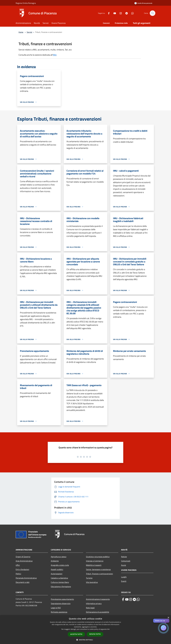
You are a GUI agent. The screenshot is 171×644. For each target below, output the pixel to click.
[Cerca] (152, 13)
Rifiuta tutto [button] (95, 634)
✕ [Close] (167, 621)
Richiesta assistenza (59, 612)
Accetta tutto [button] (76, 634)
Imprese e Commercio (95, 561)
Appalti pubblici (57, 569)
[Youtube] (114, 13)
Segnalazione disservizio (61, 603)
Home (21, 32)
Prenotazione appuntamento (62, 599)
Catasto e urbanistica (59, 578)
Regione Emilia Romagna (26, 3)
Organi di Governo (23, 557)
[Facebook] (108, 13)
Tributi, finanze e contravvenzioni (99, 574)
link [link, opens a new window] (108, 629)
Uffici (18, 565)
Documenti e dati (23, 582)
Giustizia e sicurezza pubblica (98, 557)
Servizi (29, 32)
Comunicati (126, 561)
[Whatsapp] (131, 13)
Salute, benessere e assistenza (98, 569)
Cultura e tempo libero (60, 582)
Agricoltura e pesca (59, 557)
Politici (18, 574)
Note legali (90, 608)
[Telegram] (125, 13)
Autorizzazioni (57, 574)
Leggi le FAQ (56, 608)
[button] (85, 640)
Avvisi (124, 565)
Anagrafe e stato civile (60, 565)
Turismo (89, 578)
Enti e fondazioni (22, 569)
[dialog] (85, 630)
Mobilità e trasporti (94, 565)
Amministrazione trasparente (98, 599)
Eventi (124, 581)
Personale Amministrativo (26, 578)
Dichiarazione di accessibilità (97, 612)
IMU (55, 55)
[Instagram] (119, 13)
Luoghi (124, 577)
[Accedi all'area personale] (143, 3)
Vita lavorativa (92, 582)
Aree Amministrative (24, 561)
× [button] (168, 618)
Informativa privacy (94, 603)
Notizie (124, 557)
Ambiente (55, 561)
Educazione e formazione (61, 586)
